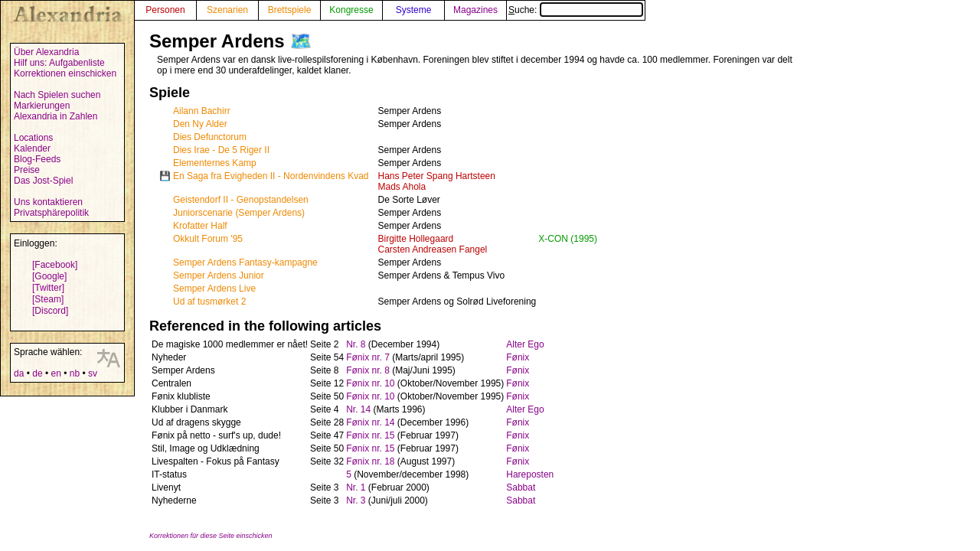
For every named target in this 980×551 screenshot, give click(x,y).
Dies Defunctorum (210, 137)
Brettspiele (290, 10)
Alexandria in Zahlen (56, 116)
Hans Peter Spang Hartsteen (437, 176)
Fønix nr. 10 (370, 383)
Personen (165, 10)
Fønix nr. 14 (370, 422)
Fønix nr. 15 (370, 435)
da (19, 373)
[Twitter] (48, 288)
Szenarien (227, 10)
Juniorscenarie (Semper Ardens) (239, 213)
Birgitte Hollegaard (416, 239)
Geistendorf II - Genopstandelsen (241, 200)
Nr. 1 (356, 487)
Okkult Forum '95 (208, 239)
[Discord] (50, 311)
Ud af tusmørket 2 (209, 302)
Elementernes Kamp (215, 163)
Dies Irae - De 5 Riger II (221, 150)
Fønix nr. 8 (368, 370)
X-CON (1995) (568, 239)
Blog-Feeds (37, 159)
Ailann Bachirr (202, 111)
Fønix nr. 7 (368, 357)
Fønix (518, 357)
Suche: (576, 10)
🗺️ (301, 41)
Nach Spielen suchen (57, 95)
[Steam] (48, 299)
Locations (33, 138)
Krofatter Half (200, 226)
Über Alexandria (46, 52)
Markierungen (42, 106)
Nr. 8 (356, 344)
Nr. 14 (358, 409)
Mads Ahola (402, 187)
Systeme (414, 10)
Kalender (32, 148)
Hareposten (530, 474)
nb (75, 373)
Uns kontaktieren (48, 202)
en (56, 373)
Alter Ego (525, 344)
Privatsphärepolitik (51, 213)
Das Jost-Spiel (43, 181)
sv (93, 373)
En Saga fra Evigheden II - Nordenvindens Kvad (271, 176)
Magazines (475, 10)
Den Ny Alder (200, 124)
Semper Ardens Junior (219, 275)
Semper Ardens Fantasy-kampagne (245, 262)
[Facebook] (55, 265)
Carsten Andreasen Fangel (433, 249)
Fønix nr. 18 (370, 461)
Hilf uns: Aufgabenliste (59, 63)
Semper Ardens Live (214, 289)
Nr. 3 (356, 500)
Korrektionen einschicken (65, 73)
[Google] (49, 276)
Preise (27, 170)
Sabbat (521, 487)
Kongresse (351, 10)
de (37, 373)
